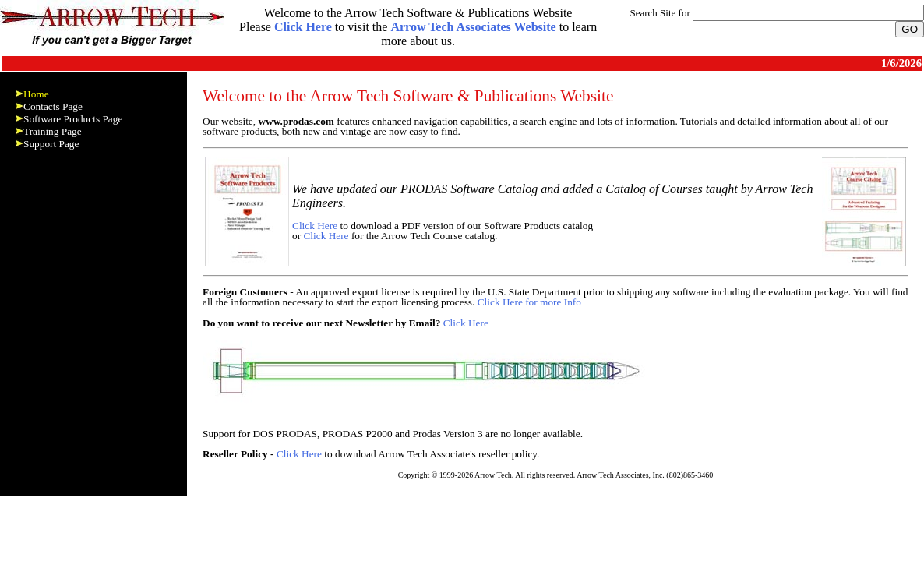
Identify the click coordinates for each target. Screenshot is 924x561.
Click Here (315, 226)
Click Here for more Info (529, 302)
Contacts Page (53, 106)
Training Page (53, 131)
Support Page (51, 144)
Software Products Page (73, 119)
